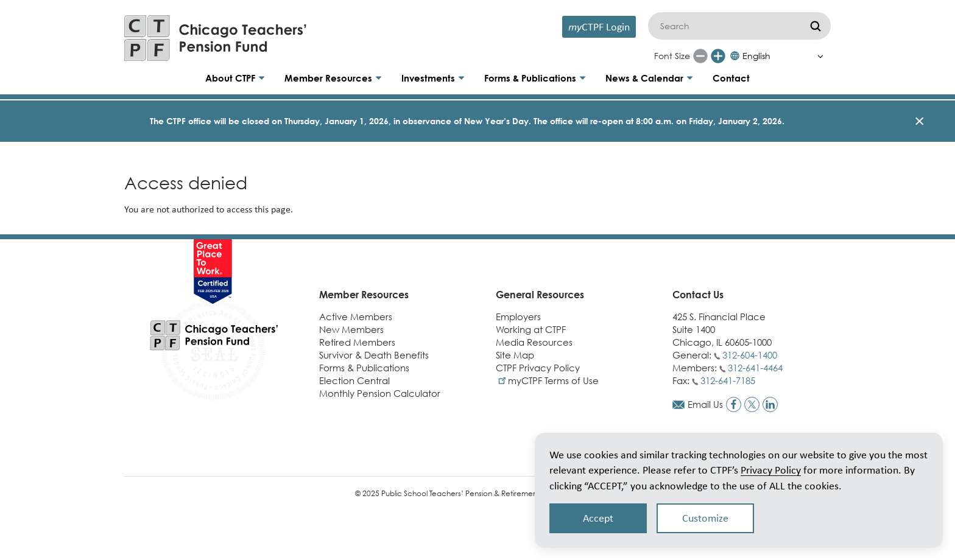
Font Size (672, 56)
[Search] (739, 26)
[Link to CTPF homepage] (216, 38)
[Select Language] (780, 56)
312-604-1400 (750, 355)
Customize (705, 518)
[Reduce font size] (700, 56)
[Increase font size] (718, 56)
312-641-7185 (728, 380)
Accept (598, 518)
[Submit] (816, 26)
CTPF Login (599, 26)
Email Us (705, 404)
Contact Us (698, 295)
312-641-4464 (755, 368)
